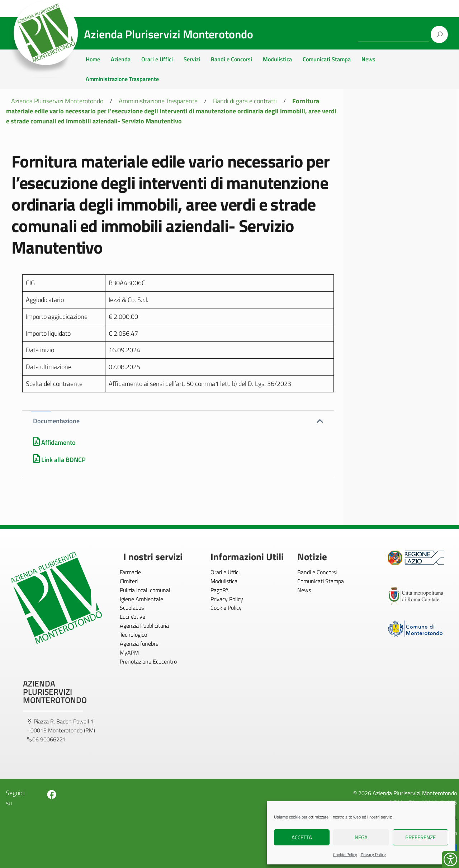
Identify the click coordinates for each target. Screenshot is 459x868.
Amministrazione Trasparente (122, 79)
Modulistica (277, 59)
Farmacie (130, 572)
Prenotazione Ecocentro (148, 661)
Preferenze (420, 837)
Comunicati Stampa (327, 59)
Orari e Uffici (157, 59)
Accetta (302, 837)
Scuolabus (132, 608)
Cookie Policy (345, 855)
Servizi (192, 59)
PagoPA (220, 590)
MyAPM (129, 652)
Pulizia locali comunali (146, 590)
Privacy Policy (373, 855)
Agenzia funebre (139, 643)
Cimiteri (129, 581)
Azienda (121, 59)
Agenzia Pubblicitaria (144, 626)
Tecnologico (133, 635)
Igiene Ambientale (141, 599)
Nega (361, 837)
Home (93, 59)
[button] (178, 421)
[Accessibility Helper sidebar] (450, 859)
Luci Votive (133, 617)
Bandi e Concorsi (231, 59)
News (368, 59)
